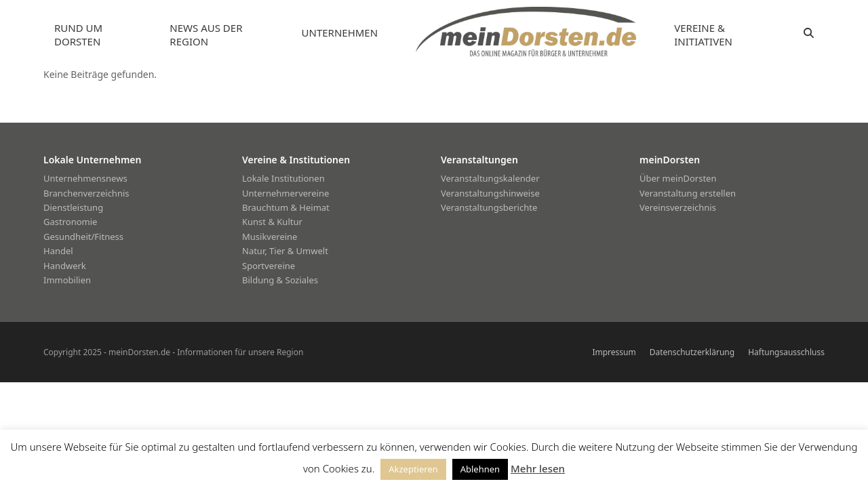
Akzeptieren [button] (413, 469)
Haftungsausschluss (786, 352)
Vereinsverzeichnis (678, 207)
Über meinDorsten (678, 178)
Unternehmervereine (285, 193)
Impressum (614, 352)
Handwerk (65, 266)
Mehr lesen (538, 468)
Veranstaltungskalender (490, 178)
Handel (58, 251)
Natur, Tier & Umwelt (285, 251)
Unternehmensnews (85, 178)
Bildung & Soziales (280, 280)
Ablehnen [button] (480, 469)
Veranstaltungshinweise (490, 193)
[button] (809, 33)
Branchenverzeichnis (86, 193)
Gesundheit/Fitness (83, 237)
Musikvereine (270, 237)
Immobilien (67, 280)
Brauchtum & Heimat (286, 207)
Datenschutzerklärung (692, 352)
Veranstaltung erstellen (688, 193)
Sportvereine (269, 266)
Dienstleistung (73, 207)
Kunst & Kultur (272, 222)
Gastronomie (70, 222)
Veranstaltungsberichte (489, 207)
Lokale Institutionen (283, 178)
